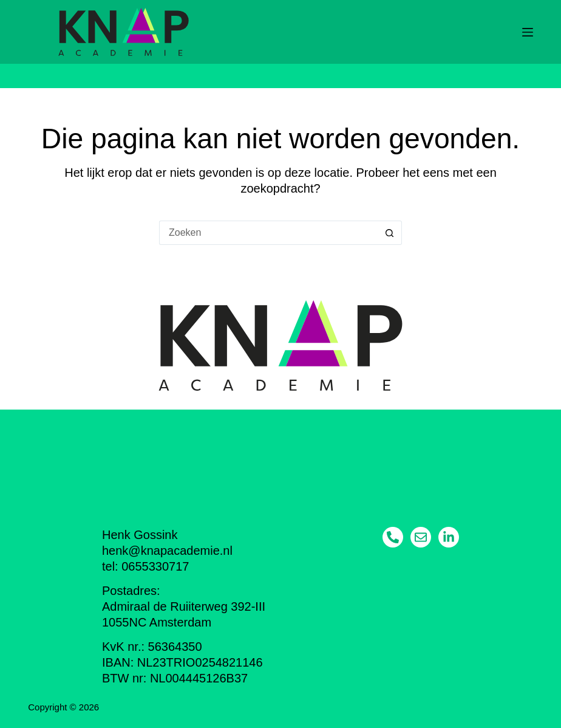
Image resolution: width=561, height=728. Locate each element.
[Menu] (528, 32)
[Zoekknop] (390, 233)
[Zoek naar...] (268, 233)
